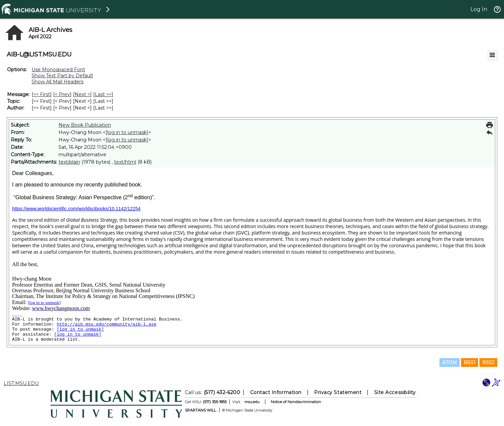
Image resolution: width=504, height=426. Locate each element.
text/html (125, 162)
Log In (479, 9)
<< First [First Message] (42, 94)
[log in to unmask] (127, 132)
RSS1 (470, 363)
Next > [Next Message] (82, 94)
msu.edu (252, 402)
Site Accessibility (395, 392)
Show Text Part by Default (62, 76)
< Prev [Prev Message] (62, 94)
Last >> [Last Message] (103, 94)
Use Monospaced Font (58, 70)
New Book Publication (85, 125)
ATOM (450, 363)
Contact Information (276, 392)
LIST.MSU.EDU (21, 383)
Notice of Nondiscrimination (296, 402)
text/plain (69, 162)
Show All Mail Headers (57, 82)
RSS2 (488, 363)
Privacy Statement (338, 392)
